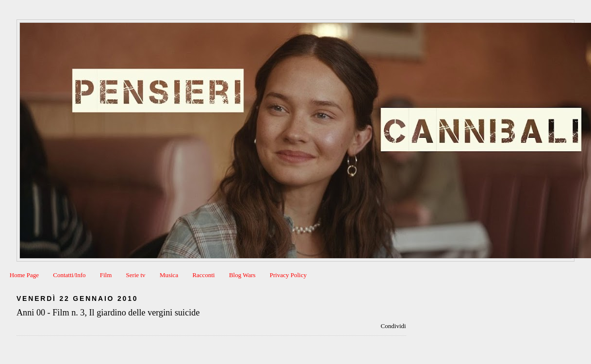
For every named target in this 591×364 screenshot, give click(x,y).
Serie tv (136, 275)
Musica (169, 275)
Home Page (24, 275)
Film (106, 275)
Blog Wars (242, 275)
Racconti (203, 275)
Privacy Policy (288, 275)
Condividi (394, 326)
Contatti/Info (69, 275)
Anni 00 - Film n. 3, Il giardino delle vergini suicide (108, 313)
